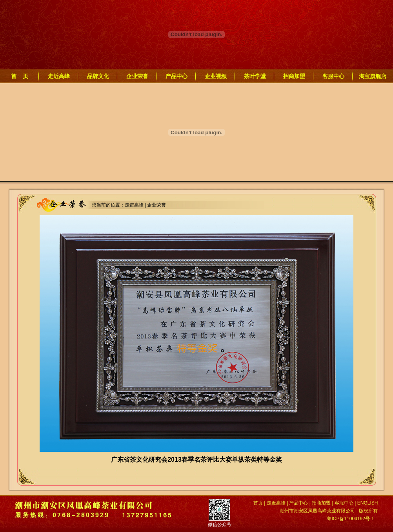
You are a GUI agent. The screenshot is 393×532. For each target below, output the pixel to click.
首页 (258, 503)
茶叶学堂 (255, 76)
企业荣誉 (137, 76)
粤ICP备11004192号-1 (350, 519)
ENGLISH (368, 503)
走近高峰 (59, 76)
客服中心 (333, 76)
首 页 (20, 76)
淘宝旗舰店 (373, 76)
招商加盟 (294, 76)
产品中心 (176, 76)
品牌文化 (98, 76)
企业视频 (216, 76)
